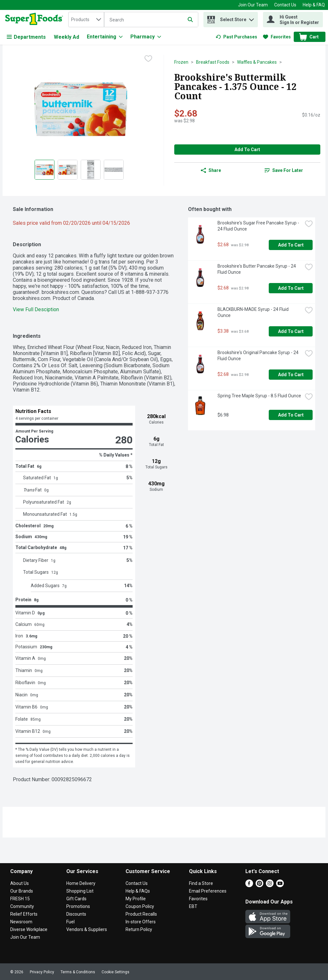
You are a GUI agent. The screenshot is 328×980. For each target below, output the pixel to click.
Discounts (76, 914)
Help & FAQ (314, 5)
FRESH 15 (20, 899)
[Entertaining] (105, 37)
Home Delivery (81, 883)
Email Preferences (208, 891)
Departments (26, 37)
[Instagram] (270, 885)
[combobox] (86, 20)
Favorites (198, 899)
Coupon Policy (140, 906)
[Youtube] (280, 885)
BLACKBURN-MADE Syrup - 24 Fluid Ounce (254, 312)
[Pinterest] (259, 885)
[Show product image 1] (45, 170)
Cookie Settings (115, 972)
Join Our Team (253, 5)
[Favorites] (277, 37)
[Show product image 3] (91, 170)
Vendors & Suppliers (87, 929)
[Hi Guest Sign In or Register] (293, 20)
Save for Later (284, 170)
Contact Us (285, 5)
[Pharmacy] (146, 37)
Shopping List (80, 891)
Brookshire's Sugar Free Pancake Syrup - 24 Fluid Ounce (259, 226)
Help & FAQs (138, 891)
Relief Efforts (24, 914)
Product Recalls (141, 914)
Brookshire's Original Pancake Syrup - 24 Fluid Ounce (258, 356)
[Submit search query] (190, 20)
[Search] (151, 20)
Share (211, 170)
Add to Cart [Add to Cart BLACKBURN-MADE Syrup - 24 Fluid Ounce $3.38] (291, 331)
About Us (20, 883)
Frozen (181, 62)
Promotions (78, 906)
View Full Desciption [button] (36, 309)
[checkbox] (148, 59)
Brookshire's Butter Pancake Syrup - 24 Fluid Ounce (257, 269)
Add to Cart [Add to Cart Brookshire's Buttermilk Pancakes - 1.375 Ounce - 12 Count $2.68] (247, 150)
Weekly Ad (66, 37)
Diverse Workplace (29, 929)
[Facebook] (249, 885)
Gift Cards (76, 899)
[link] (236, 37)
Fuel (70, 922)
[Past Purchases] (236, 37)
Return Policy (139, 929)
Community (22, 906)
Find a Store (201, 883)
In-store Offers (141, 922)
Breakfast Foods (213, 62)
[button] (251, 18)
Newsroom (21, 922)
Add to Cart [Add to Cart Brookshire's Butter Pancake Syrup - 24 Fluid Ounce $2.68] (291, 288)
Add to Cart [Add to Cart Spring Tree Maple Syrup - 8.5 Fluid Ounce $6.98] (291, 415)
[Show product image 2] (68, 170)
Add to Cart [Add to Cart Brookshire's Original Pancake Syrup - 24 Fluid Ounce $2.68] (291, 375)
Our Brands (22, 891)
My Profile (136, 899)
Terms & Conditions (78, 972)
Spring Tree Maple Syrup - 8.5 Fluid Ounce (259, 396)
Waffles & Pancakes (257, 62)
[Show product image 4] (114, 170)
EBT (193, 906)
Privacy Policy (42, 972)
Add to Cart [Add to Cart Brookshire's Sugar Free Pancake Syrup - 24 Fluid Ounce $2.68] (291, 245)
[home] (35, 20)
